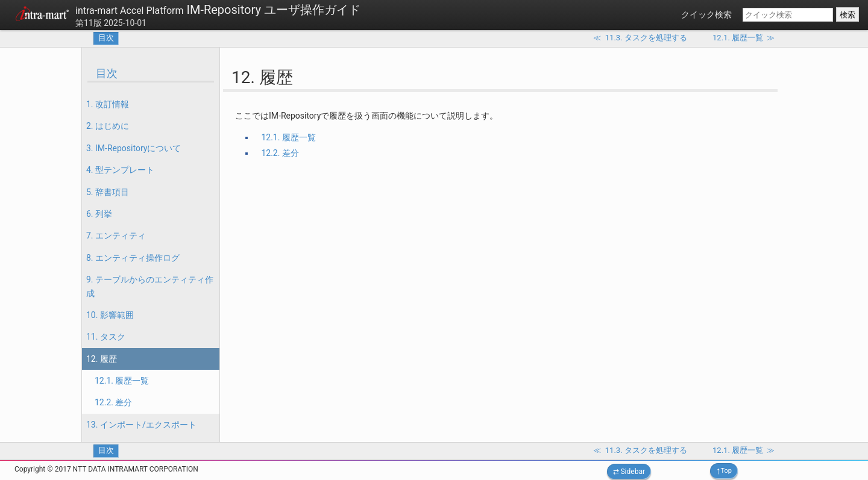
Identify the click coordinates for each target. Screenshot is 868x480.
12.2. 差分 (113, 402)
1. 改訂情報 (108, 104)
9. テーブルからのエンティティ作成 (150, 286)
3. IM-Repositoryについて (134, 148)
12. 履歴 (102, 359)
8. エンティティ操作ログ (133, 258)
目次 (106, 38)
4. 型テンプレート (120, 170)
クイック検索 (706, 14)
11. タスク (106, 337)
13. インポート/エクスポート (141, 425)
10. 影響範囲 (110, 315)
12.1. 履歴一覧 (122, 381)
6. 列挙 (99, 214)
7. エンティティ (116, 235)
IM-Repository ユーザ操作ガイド (218, 10)
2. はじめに (108, 126)
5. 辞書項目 (108, 192)
